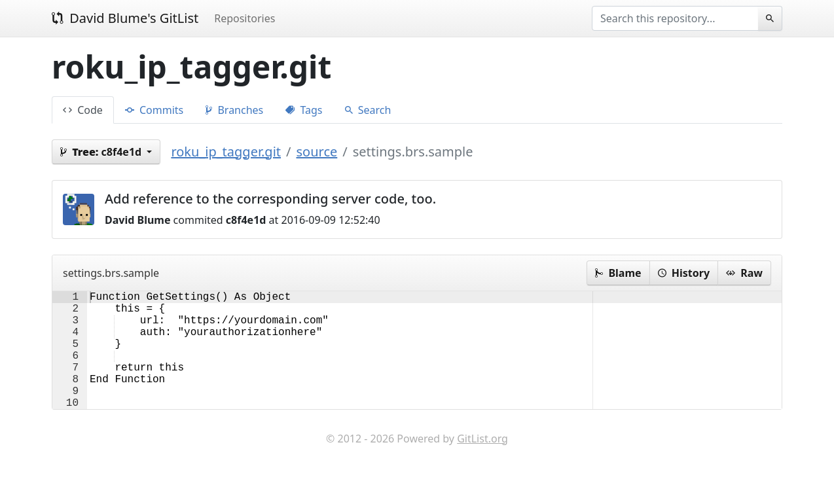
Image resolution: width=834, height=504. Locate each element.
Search (368, 110)
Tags (304, 110)
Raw (744, 273)
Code (83, 110)
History (684, 273)
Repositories (245, 18)
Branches (234, 110)
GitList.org (482, 465)
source (317, 152)
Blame (618, 273)
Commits (154, 110)
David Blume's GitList (125, 18)
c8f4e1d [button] (102, 152)
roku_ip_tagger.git (226, 152)
